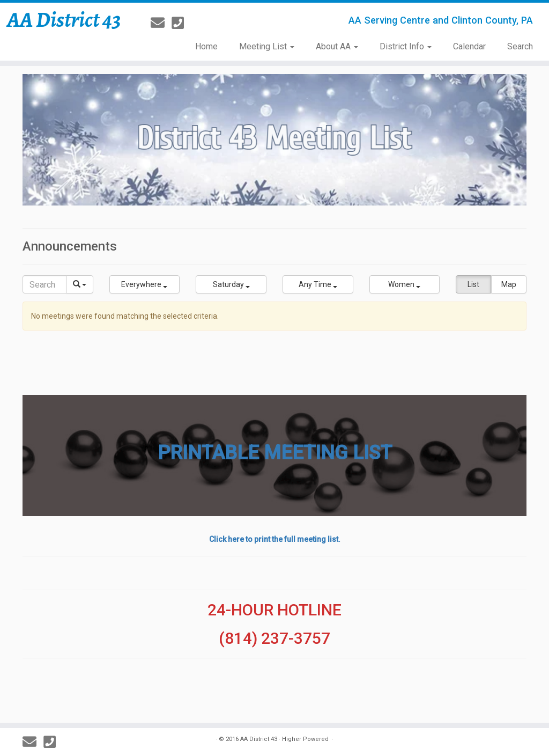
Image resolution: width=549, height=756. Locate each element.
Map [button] (509, 284)
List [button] (473, 284)
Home (206, 46)
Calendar (469, 46)
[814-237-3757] (181, 23)
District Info (406, 46)
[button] (145, 284)
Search (520, 46)
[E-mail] (161, 23)
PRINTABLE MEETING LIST (275, 453)
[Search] (44, 284)
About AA (337, 46)
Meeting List (267, 46)
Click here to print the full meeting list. (275, 539)
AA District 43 (64, 20)
